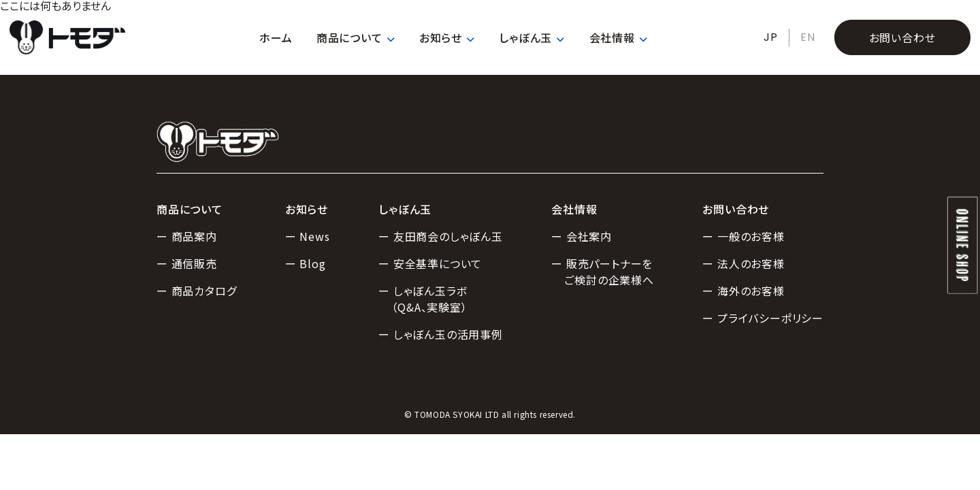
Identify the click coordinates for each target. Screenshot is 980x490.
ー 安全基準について (430, 263)
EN (808, 37)
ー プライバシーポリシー (763, 318)
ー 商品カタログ (196, 291)
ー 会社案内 (582, 236)
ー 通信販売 (187, 263)
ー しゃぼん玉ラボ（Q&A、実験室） (423, 299)
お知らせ (447, 38)
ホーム (276, 37)
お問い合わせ (902, 37)
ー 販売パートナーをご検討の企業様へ (603, 272)
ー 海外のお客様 (743, 291)
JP (771, 37)
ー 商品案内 (187, 236)
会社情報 (619, 38)
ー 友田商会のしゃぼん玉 (441, 236)
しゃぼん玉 (532, 38)
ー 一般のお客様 (743, 236)
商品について (356, 38)
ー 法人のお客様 (743, 263)
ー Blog (306, 263)
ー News (308, 236)
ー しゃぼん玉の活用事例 (441, 334)
